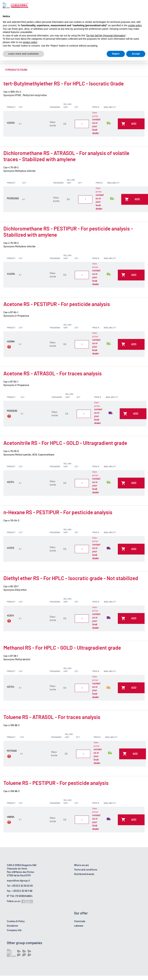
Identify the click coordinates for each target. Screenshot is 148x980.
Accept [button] (136, 54)
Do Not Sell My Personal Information (106, 36)
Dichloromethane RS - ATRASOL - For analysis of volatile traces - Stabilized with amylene (66, 156)
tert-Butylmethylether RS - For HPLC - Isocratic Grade (64, 83)
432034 (11, 123)
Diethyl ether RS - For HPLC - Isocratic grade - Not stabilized (71, 578)
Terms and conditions (86, 870)
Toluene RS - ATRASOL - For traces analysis (52, 717)
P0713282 (12, 751)
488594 (11, 817)
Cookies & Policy (16, 921)
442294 (11, 274)
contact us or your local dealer (96, 126)
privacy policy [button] (30, 42)
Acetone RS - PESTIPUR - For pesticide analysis (57, 304)
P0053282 (12, 411)
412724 (11, 687)
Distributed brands (84, 874)
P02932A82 (13, 198)
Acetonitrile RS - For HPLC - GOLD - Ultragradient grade (65, 443)
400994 (11, 341)
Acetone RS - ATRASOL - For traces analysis (53, 373)
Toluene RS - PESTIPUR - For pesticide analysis (56, 783)
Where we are (81, 865)
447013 (10, 548)
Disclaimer (13, 926)
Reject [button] (116, 54)
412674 (10, 616)
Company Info (14, 930)
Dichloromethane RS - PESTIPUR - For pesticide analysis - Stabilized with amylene (68, 232)
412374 (10, 482)
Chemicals (80, 921)
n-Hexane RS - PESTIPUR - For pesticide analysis (58, 512)
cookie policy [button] (135, 25)
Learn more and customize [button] (23, 54)
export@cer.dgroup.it (18, 881)
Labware (79, 926)
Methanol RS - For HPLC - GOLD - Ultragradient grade (62, 648)
